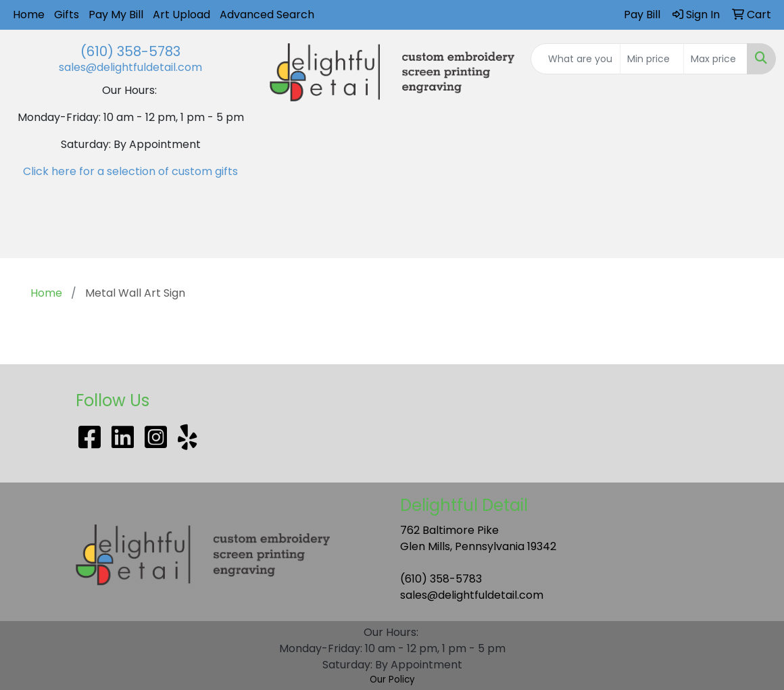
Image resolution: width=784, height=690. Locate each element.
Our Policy (392, 680)
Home (29, 15)
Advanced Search (267, 15)
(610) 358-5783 (130, 51)
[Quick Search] (575, 59)
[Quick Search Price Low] (652, 59)
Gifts (67, 15)
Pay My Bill (116, 15)
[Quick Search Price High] (715, 59)
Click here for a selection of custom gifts (130, 171)
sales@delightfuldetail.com (130, 67)
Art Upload (181, 15)
